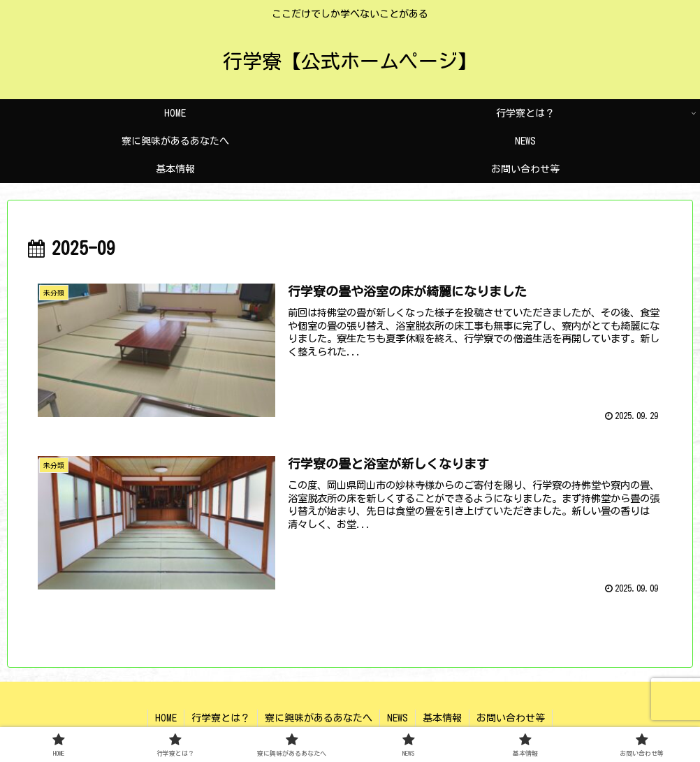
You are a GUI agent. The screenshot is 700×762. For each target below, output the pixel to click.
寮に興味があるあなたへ (319, 718)
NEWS (398, 718)
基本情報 (442, 718)
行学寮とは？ (221, 718)
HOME (166, 718)
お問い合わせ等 (511, 718)
